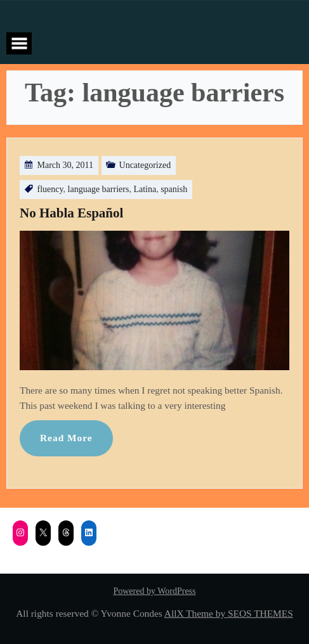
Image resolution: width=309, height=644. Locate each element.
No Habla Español (71, 213)
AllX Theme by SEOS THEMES (229, 613)
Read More (66, 438)
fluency (50, 189)
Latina (145, 189)
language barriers (99, 189)
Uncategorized (145, 165)
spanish (174, 189)
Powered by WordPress (154, 591)
